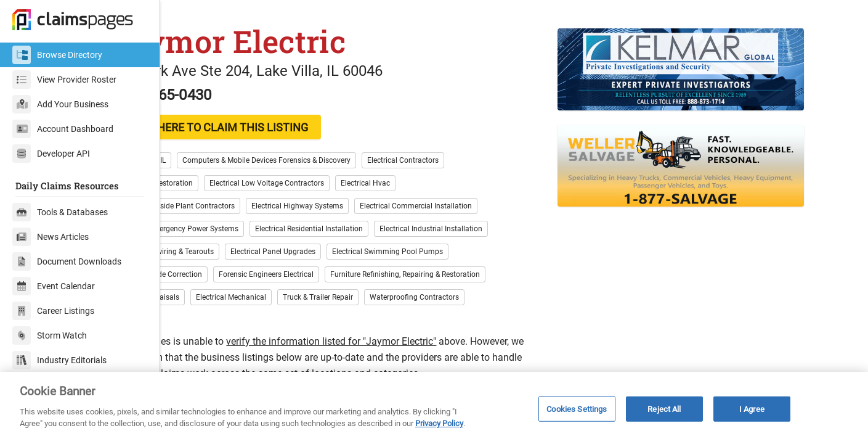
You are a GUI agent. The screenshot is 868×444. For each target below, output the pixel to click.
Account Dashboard (63, 129)
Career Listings (53, 311)
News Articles (51, 237)
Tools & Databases (60, 212)
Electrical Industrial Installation (496, 252)
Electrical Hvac (430, 206)
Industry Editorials (59, 360)
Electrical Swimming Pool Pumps (452, 274)
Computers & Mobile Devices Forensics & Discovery (331, 183)
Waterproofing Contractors (479, 320)
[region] (434, 408)
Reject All (664, 409)
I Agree (752, 409)
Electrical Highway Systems (362, 229)
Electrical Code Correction (224, 297)
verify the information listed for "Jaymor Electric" (396, 364)
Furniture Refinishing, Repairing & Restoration (470, 297)
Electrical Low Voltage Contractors (331, 206)
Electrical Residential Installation (374, 252)
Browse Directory (57, 55)
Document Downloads (67, 261)
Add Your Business (60, 104)
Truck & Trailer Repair (383, 320)
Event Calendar (54, 286)
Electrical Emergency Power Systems (242, 252)
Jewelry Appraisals (213, 320)
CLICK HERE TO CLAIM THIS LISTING (281, 150)
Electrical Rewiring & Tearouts (230, 274)
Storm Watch (50, 335)
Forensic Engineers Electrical (331, 297)
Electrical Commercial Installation (481, 229)
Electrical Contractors (468, 183)
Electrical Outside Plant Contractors (240, 229)
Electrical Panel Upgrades (338, 274)
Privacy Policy (439, 423)
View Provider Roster (64, 80)
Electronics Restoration (219, 206)
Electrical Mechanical (296, 320)
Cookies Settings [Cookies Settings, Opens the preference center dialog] (577, 409)
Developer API (51, 154)
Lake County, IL (206, 183)
